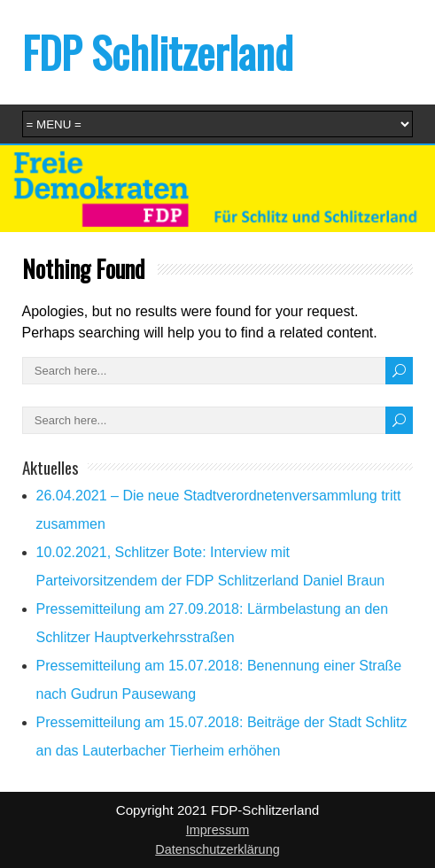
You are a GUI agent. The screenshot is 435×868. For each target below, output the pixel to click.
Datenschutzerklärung (217, 849)
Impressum (217, 830)
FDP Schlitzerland (158, 52)
